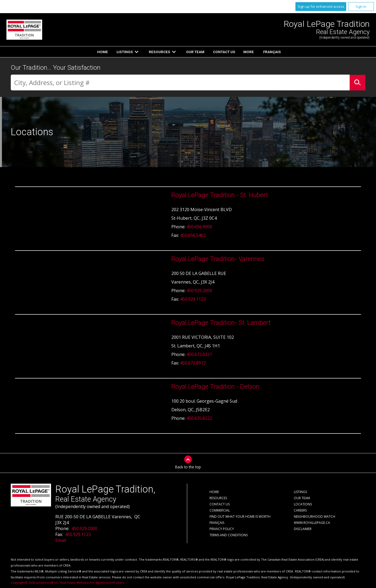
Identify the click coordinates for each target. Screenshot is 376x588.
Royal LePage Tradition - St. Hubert (220, 195)
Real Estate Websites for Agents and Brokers (92, 583)
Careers (300, 510)
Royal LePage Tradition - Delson (215, 387)
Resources (160, 52)
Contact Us (224, 52)
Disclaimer (303, 529)
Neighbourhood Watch (314, 517)
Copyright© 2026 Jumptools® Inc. (35, 583)
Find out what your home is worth (240, 517)
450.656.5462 (193, 235)
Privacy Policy (222, 529)
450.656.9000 (199, 227)
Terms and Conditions (229, 535)
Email (61, 540)
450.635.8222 (199, 418)
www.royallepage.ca (312, 523)
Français (272, 52)
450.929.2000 (199, 291)
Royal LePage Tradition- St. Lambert (221, 323)
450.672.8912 (193, 363)
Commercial (220, 510)
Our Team (195, 52)
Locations (303, 504)
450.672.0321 (199, 354)
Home (103, 52)
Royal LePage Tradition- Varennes (218, 259)
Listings (125, 52)
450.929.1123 (193, 299)
